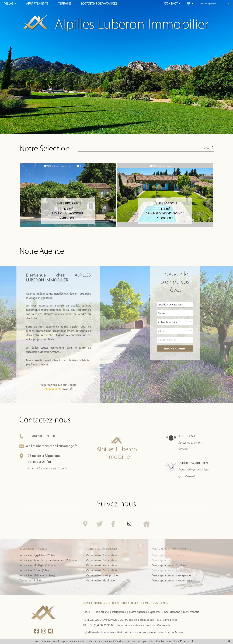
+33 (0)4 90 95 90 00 (37, 453)
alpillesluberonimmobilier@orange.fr (48, 463)
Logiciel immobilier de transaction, (98, 632)
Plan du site (102, 612)
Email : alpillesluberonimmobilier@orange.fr (143, 625)
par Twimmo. (177, 632)
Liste (209, 148)
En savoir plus (188, 641)
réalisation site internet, (125, 632)
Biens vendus (191, 612)
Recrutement (172, 612)
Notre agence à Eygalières (145, 612)
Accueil (87, 612)
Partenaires (119, 612)
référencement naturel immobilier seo (154, 632)
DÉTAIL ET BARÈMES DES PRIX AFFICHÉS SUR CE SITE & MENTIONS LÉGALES (125, 603)
